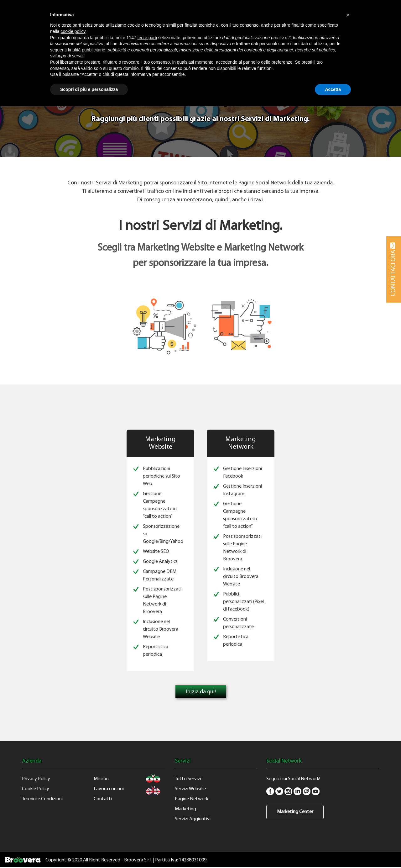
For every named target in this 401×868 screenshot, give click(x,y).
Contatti (103, 799)
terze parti (147, 38)
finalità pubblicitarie (87, 50)
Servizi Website (190, 789)
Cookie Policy (36, 789)
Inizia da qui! (201, 692)
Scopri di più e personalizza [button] (89, 89)
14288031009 (193, 860)
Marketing (185, 809)
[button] (348, 15)
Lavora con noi (109, 789)
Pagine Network (192, 799)
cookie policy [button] (73, 31)
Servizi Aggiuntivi (193, 819)
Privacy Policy (36, 779)
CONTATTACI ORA (393, 269)
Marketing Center (295, 812)
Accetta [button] (333, 89)
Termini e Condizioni (42, 799)
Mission (101, 779)
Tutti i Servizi (188, 779)
